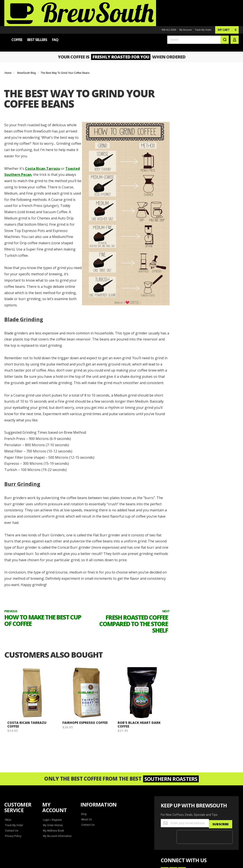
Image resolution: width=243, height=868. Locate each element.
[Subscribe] (220, 769)
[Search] (225, 16)
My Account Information (56, 782)
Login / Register (52, 766)
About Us (86, 765)
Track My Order (203, 4)
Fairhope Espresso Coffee (80, 670)
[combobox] (198, 16)
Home (8, 45)
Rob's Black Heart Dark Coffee (140, 670)
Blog (84, 760)
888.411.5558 (169, 4)
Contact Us (11, 776)
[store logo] (35, 12)
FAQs (8, 766)
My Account (185, 4)
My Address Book (53, 776)
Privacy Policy (13, 782)
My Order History (53, 771)
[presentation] (205, 781)
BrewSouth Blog (27, 45)
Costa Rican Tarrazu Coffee (27, 670)
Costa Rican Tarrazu (40, 140)
